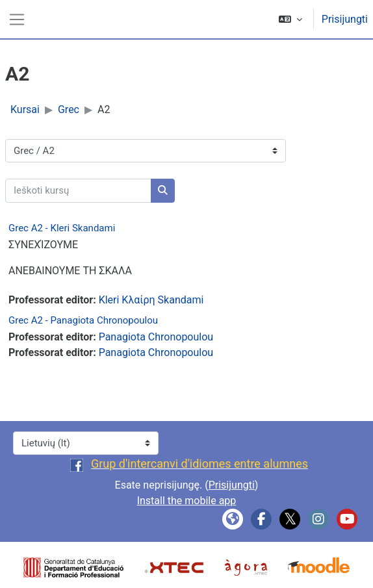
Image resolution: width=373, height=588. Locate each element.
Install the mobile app (187, 501)
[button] (290, 19)
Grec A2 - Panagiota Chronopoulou (83, 320)
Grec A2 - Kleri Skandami (62, 228)
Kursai (25, 109)
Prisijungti (345, 19)
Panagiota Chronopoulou (156, 337)
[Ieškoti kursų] (78, 191)
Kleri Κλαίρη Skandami (151, 300)
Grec (69, 109)
